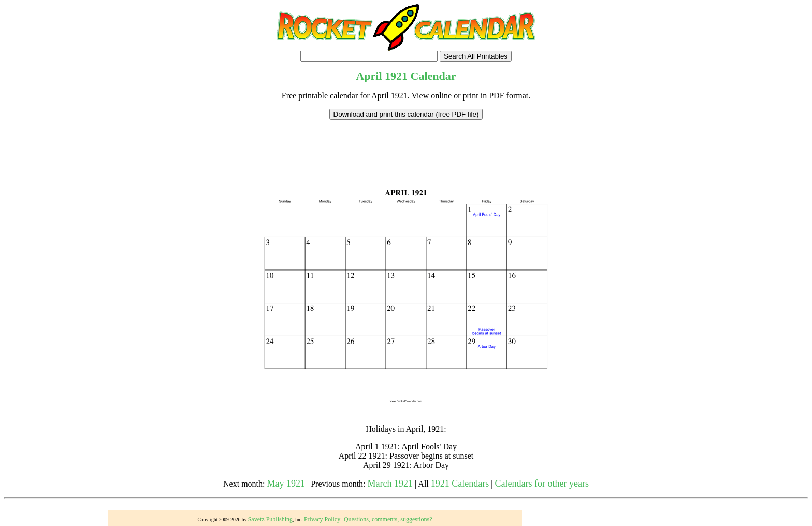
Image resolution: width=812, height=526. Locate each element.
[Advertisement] (406, 143)
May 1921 (286, 484)
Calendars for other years (541, 484)
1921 (396, 76)
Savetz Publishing (270, 519)
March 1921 (390, 484)
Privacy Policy (322, 519)
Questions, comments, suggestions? (388, 519)
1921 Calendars (460, 484)
